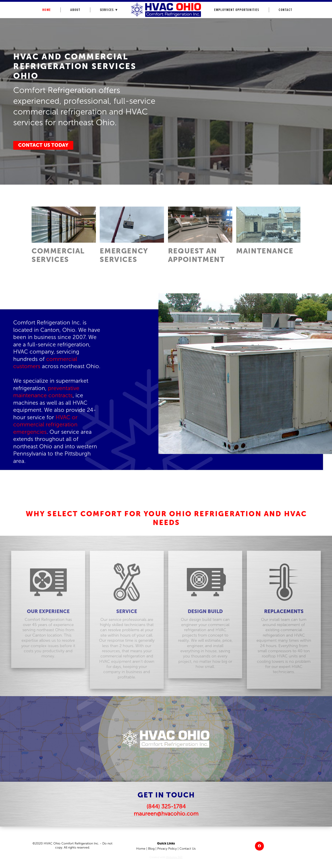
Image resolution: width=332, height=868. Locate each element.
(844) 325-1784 (166, 806)
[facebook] (259, 846)
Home (47, 10)
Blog (151, 849)
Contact (285, 10)
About (75, 10)
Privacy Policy (167, 849)
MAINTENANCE (265, 251)
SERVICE (127, 617)
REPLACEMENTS (284, 617)
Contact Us (188, 849)
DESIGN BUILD (205, 617)
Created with (166, 857)
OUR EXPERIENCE (48, 617)
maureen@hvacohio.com (166, 814)
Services (109, 10)
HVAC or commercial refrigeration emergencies (45, 425)
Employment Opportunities (237, 10)
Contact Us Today (43, 145)
